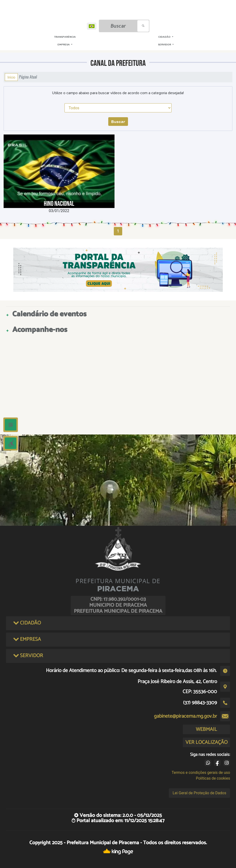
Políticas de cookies (213, 778)
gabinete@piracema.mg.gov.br (185, 716)
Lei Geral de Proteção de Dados (200, 793)
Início (11, 77)
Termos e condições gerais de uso (201, 773)
